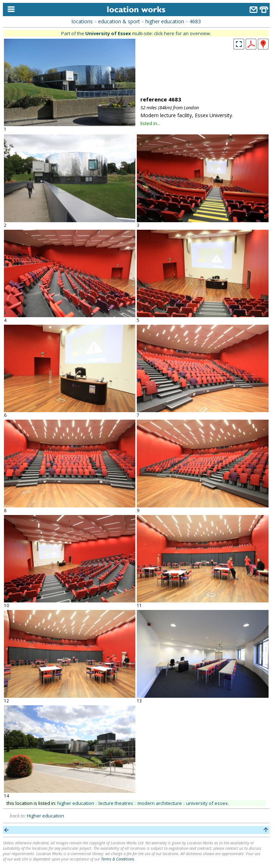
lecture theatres (116, 803)
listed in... (150, 123)
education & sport (119, 21)
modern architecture (160, 803)
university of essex (207, 803)
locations (82, 21)
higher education (165, 21)
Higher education (45, 816)
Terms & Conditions (118, 859)
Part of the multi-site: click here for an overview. (136, 33)
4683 (195, 21)
